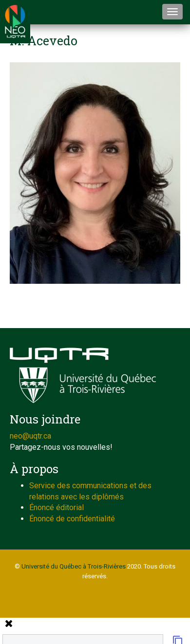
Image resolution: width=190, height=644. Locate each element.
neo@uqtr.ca (30, 436)
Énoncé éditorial (57, 507)
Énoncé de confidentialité (72, 519)
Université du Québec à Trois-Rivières (74, 566)
